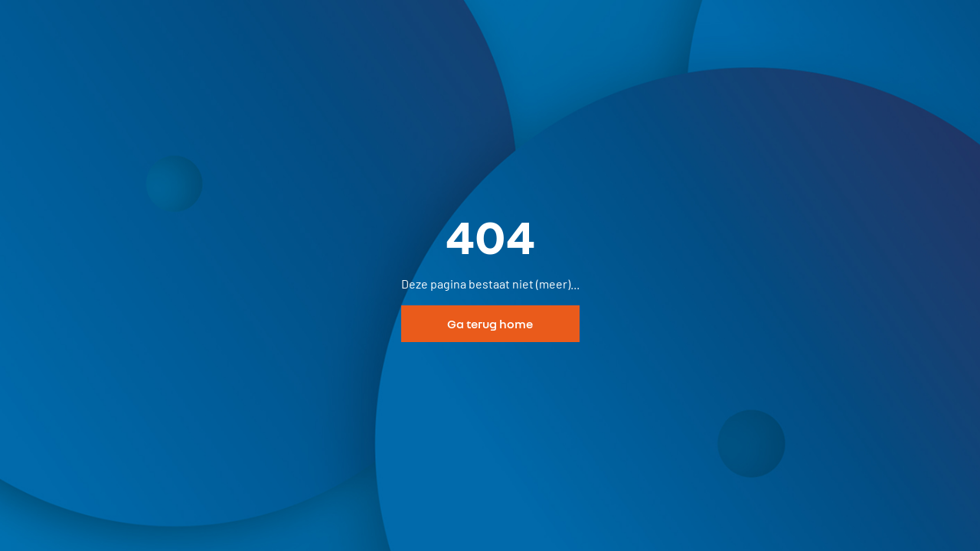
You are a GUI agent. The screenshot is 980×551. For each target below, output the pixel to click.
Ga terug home (490, 324)
